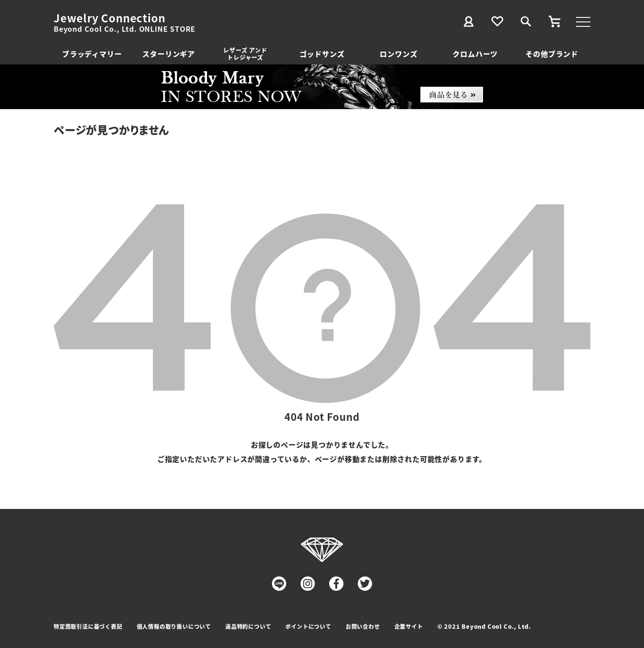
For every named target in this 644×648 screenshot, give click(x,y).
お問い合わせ (363, 626)
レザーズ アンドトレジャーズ (245, 53)
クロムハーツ (475, 54)
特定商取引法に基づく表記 (88, 626)
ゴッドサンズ (322, 54)
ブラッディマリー (92, 54)
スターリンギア (169, 54)
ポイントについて (308, 626)
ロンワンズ (398, 54)
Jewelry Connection (109, 18)
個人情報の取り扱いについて (174, 626)
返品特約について (248, 626)
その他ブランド (552, 54)
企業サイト (409, 626)
